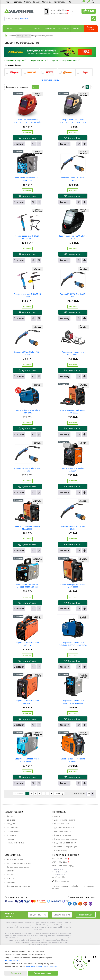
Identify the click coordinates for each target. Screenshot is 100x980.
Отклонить (16, 973)
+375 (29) (59, 10)
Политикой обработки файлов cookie (41, 967)
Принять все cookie (43, 973)
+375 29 (61, 859)
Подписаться (86, 915)
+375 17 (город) (63, 866)
